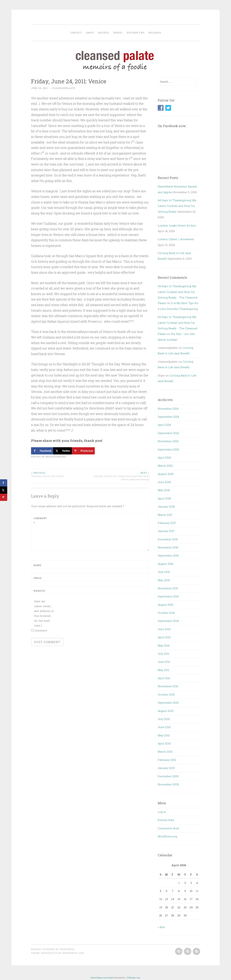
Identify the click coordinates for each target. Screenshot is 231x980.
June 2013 (164, 629)
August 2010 (166, 711)
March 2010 (165, 752)
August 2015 (165, 605)
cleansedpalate (64, 88)
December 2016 (168, 539)
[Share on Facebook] (42, 451)
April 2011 (164, 678)
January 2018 (166, 506)
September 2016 (168, 555)
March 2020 (165, 466)
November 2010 (168, 686)
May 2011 (164, 670)
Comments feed (168, 828)
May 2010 (164, 735)
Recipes (104, 33)
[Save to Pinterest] (83, 451)
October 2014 (166, 613)
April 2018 (164, 498)
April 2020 (164, 458)
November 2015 (168, 588)
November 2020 (168, 441)
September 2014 (168, 621)
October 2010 (166, 694)
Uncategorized (55, 457)
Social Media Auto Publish (102, 978)
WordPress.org (167, 836)
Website (39, 591)
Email (38, 578)
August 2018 (166, 474)
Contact (76, 33)
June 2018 (164, 482)
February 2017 (167, 523)
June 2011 (164, 662)
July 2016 (164, 572)
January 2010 (166, 768)
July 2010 (164, 719)
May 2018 (164, 490)
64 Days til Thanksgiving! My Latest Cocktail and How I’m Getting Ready (177, 206)
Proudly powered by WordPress (53, 949)
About (90, 33)
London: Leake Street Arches (177, 225)
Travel (118, 33)
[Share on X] (63, 451)
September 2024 (168, 417)
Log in (162, 812)
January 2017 (166, 531)
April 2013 (164, 637)
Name (37, 565)
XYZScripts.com (133, 978)
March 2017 (165, 515)
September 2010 (168, 703)
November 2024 (168, 409)
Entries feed (166, 820)
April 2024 (164, 425)
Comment (40, 521)
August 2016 (166, 564)
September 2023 (168, 433)
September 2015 (168, 596)
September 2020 (168, 449)
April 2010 (164, 743)
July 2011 (164, 654)
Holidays (155, 33)
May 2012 (164, 645)
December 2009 (168, 776)
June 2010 (164, 727)
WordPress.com (73, 953)
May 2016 (164, 580)
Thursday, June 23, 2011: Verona (61, 474)
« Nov (161, 927)
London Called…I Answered (176, 239)
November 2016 (168, 547)
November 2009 (168, 784)
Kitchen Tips (136, 33)
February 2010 (167, 760)
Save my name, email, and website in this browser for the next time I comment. (44, 616)
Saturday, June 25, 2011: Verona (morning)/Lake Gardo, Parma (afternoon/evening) (120, 476)
